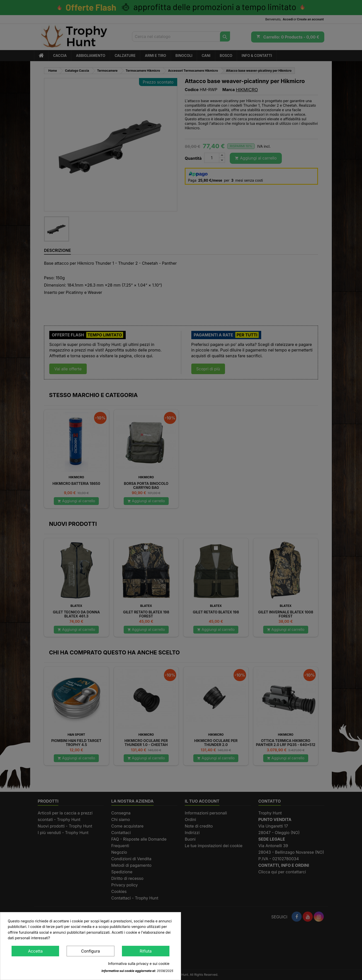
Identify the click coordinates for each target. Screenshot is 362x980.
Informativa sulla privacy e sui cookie (139, 964)
